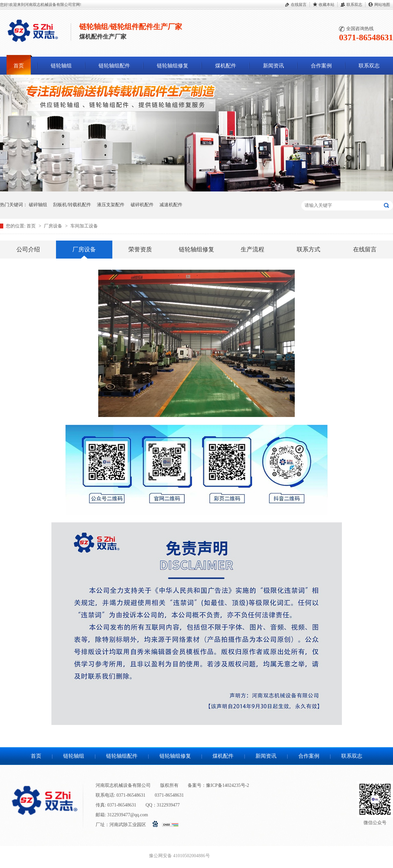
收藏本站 (327, 5)
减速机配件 (171, 205)
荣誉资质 (140, 249)
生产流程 (253, 249)
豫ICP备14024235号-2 (227, 785)
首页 (19, 66)
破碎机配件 (142, 205)
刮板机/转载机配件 (72, 205)
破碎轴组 (38, 205)
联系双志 (354, 5)
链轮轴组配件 (114, 66)
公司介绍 (28, 249)
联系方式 (309, 249)
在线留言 (299, 5)
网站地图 (382, 5)
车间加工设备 (84, 226)
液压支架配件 (111, 205)
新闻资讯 (273, 66)
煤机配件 (226, 66)
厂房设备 (54, 226)
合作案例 (321, 66)
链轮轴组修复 (173, 66)
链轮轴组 (61, 66)
